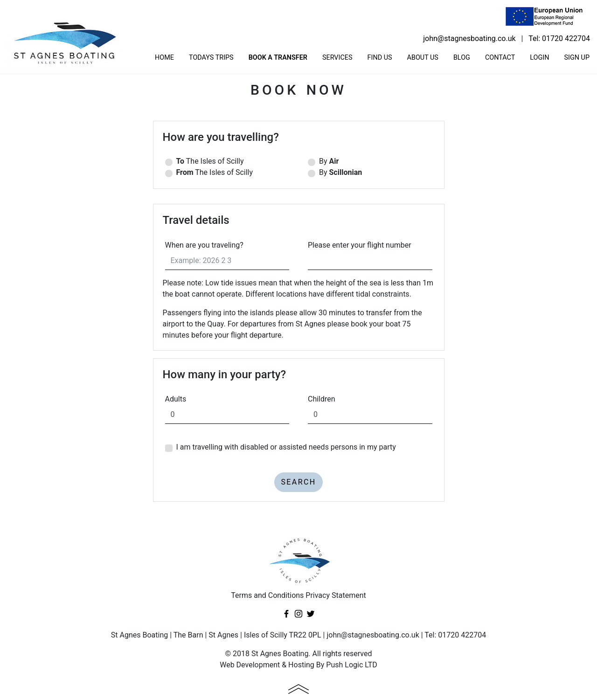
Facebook (286, 614)
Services (337, 58)
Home (164, 58)
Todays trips (211, 58)
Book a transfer (278, 58)
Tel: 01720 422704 (559, 38)
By (370, 162)
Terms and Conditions (267, 595)
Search (298, 482)
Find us (380, 58)
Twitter (311, 614)
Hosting (301, 665)
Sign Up (577, 58)
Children (322, 399)
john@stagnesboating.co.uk (469, 38)
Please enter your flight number (360, 245)
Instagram (298, 614)
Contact (500, 58)
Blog (462, 58)
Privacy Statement (336, 595)
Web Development (250, 665)
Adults (176, 399)
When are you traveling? (204, 245)
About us (423, 58)
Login (539, 58)
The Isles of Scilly (227, 162)
